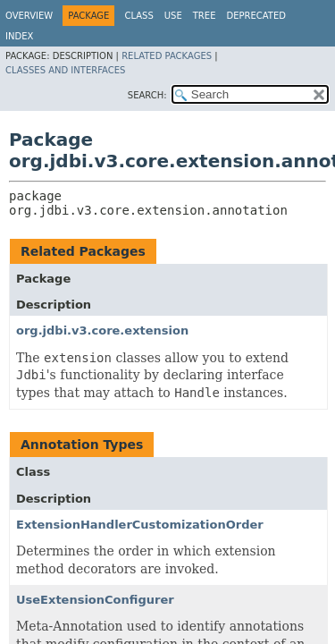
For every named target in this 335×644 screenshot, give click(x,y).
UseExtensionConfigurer (95, 600)
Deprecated (256, 16)
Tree (205, 16)
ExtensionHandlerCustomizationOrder (140, 525)
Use (173, 16)
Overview (29, 16)
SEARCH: (147, 95)
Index (19, 36)
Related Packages (167, 56)
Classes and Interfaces (65, 70)
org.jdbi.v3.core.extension (102, 330)
